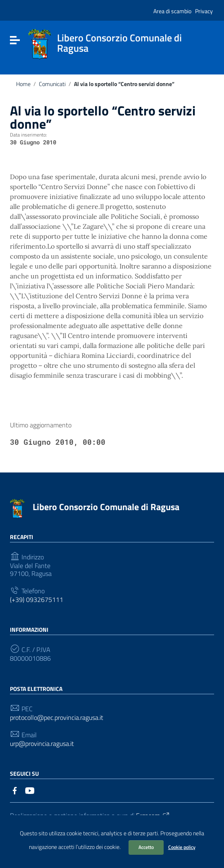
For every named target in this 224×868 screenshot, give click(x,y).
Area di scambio (172, 11)
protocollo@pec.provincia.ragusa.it (57, 718)
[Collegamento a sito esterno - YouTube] (30, 790)
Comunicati (52, 84)
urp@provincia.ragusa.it (42, 744)
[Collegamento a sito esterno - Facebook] (15, 790)
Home (23, 84)
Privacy (204, 11)
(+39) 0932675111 (37, 600)
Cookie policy (182, 847)
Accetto (146, 847)
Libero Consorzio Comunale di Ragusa (106, 507)
